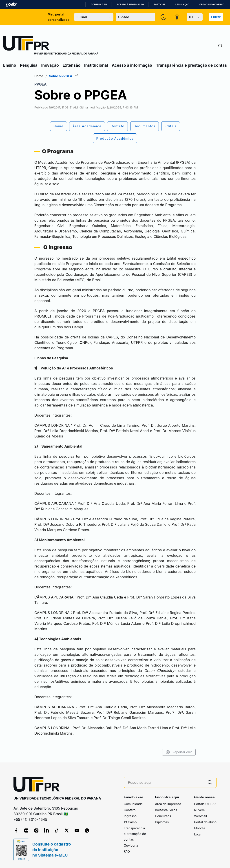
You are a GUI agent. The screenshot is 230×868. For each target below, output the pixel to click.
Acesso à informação (130, 5)
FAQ (127, 851)
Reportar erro (179, 752)
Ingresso (130, 816)
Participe (160, 5)
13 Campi (131, 822)
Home (39, 76)
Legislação (182, 5)
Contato (130, 810)
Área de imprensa (168, 804)
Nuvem (199, 810)
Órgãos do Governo (212, 5)
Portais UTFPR (205, 804)
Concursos (163, 816)
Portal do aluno (205, 822)
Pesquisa (29, 65)
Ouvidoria (131, 845)
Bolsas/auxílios (166, 810)
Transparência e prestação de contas (191, 65)
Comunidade (133, 804)
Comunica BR (99, 5)
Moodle (200, 828)
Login (198, 834)
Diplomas (162, 822)
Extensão (72, 65)
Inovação (50, 65)
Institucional (96, 65)
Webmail (200, 816)
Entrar (216, 17)
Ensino (10, 65)
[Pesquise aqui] (166, 783)
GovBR (11, 5)
